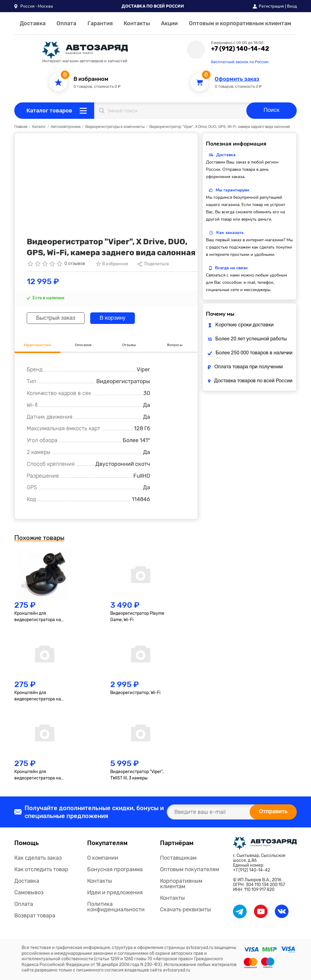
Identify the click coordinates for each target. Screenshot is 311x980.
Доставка (33, 23)
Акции (169, 23)
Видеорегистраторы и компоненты (115, 127)
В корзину (113, 318)
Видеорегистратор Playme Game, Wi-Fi (137, 617)
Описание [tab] (83, 345)
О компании (103, 858)
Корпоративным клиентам (181, 884)
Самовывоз (29, 892)
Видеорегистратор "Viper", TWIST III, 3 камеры (137, 775)
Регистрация (271, 6)
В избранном (91, 79)
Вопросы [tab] (175, 345)
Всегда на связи (231, 268)
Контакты (137, 23)
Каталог (39, 127)
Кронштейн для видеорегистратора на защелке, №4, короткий (38, 696)
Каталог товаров (49, 111)
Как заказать (230, 233)
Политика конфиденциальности (116, 907)
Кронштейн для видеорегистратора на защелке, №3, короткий (38, 775)
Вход (292, 6)
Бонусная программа (115, 869)
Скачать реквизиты (186, 910)
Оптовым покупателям (190, 869)
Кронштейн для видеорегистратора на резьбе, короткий (38, 617)
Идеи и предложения (115, 892)
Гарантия (100, 23)
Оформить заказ (237, 79)
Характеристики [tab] (37, 345)
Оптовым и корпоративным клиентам (240, 23)
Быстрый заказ (56, 318)
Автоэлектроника (66, 127)
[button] (34, 6)
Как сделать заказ (38, 858)
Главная (21, 127)
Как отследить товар (41, 869)
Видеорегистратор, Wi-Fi (135, 693)
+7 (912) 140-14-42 (240, 49)
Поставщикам (178, 858)
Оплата (66, 23)
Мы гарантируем (232, 190)
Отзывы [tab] (129, 345)
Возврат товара (35, 916)
